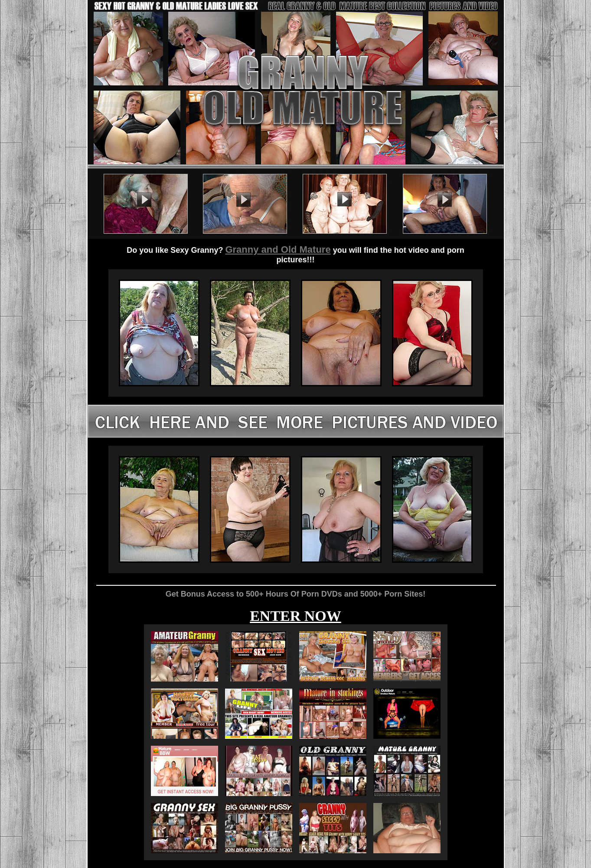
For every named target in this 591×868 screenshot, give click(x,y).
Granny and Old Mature (278, 250)
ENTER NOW (295, 616)
